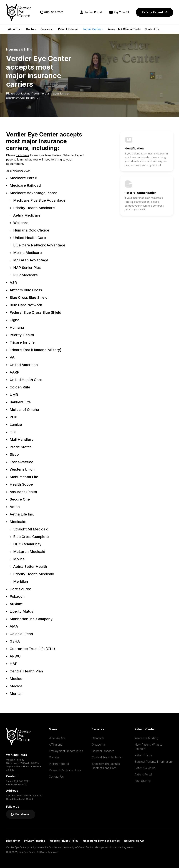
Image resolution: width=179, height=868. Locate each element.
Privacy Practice (35, 841)
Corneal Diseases (103, 751)
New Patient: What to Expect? (148, 747)
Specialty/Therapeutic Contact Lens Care (106, 766)
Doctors (31, 29)
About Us (14, 29)
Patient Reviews (145, 768)
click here (22, 155)
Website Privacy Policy (64, 841)
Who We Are (57, 738)
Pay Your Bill (143, 781)
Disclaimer (13, 841)
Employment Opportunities (66, 751)
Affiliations (56, 745)
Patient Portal (143, 774)
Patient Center (92, 29)
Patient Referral (68, 29)
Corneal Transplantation (107, 757)
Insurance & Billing (146, 738)
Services (46, 29)
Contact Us (152, 29)
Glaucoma (98, 745)
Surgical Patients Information (153, 762)
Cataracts (98, 738)
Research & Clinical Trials (124, 29)
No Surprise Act (134, 841)
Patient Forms (143, 755)
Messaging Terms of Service (101, 841)
